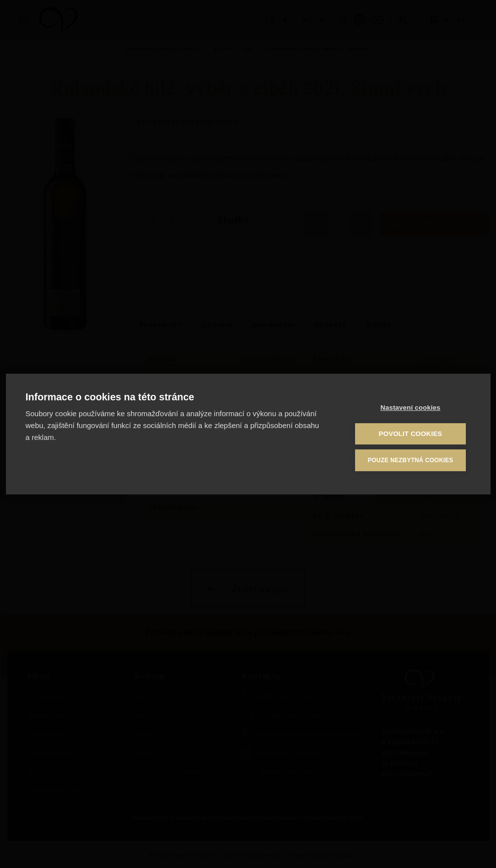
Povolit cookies (411, 434)
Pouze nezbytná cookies (411, 460)
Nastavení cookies (411, 408)
